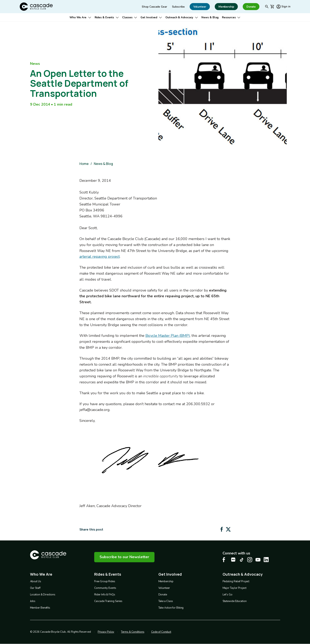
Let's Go (228, 595)
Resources (229, 17)
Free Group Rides (105, 581)
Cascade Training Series (108, 601)
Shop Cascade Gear (154, 7)
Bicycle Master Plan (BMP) (168, 336)
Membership (166, 581)
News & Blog (210, 17)
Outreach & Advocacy (179, 17)
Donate (163, 595)
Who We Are (78, 17)
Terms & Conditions (133, 632)
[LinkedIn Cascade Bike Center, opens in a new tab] (266, 560)
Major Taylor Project (235, 588)
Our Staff (35, 588)
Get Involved (149, 17)
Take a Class (166, 601)
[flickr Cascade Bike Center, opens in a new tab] (233, 560)
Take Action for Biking (171, 608)
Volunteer (164, 588)
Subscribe (178, 7)
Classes (127, 17)
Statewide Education (235, 601)
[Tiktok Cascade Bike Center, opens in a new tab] (241, 560)
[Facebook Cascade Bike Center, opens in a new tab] (225, 560)
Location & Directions (43, 595)
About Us (36, 581)
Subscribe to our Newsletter (124, 557)
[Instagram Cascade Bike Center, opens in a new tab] (250, 560)
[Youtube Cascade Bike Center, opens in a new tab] (258, 560)
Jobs (33, 601)
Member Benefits (40, 608)
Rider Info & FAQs (105, 595)
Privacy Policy (106, 632)
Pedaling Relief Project (236, 581)
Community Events (105, 588)
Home (84, 164)
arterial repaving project (100, 257)
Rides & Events (104, 17)
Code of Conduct (161, 632)
